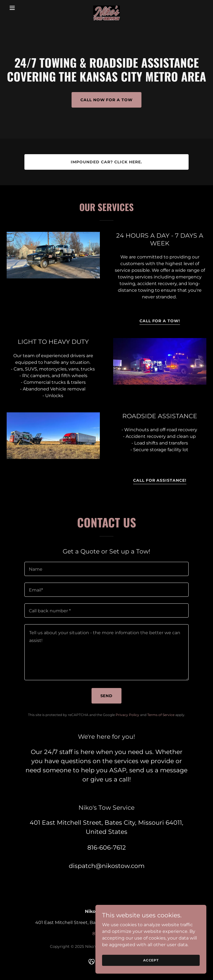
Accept (151, 960)
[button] (22, 8)
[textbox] (106, 569)
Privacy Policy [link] (127, 715)
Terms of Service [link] (161, 715)
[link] (106, 8)
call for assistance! (160, 480)
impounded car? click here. (106, 162)
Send (107, 696)
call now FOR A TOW (107, 100)
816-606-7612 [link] (107, 848)
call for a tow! (160, 321)
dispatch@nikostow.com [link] (107, 866)
